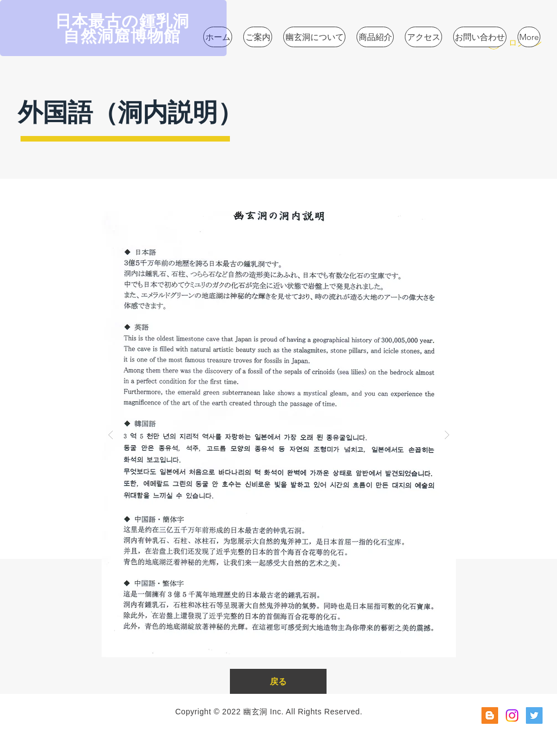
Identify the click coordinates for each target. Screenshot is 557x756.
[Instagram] (512, 715)
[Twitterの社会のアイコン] (534, 715)
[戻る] (278, 681)
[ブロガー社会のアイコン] (490, 715)
